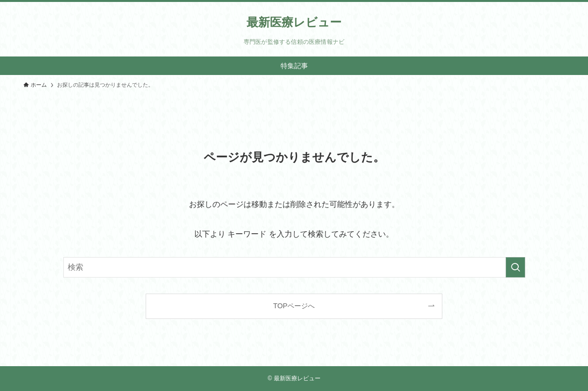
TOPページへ (294, 306)
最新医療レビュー (294, 22)
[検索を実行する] (515, 267)
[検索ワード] (294, 267)
